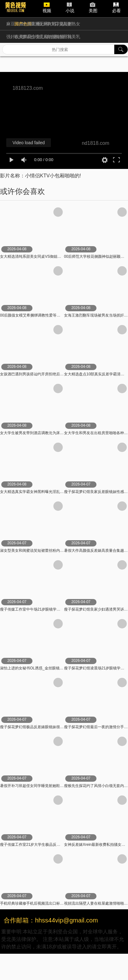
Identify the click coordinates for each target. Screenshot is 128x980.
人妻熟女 (71, 24)
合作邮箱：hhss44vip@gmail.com (51, 920)
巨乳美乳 (71, 37)
